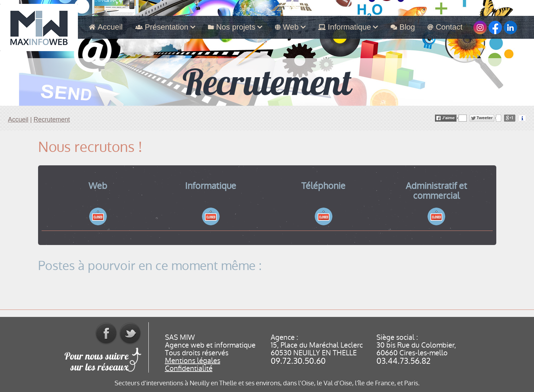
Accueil (106, 27)
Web (290, 27)
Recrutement (52, 120)
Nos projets (235, 27)
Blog (403, 27)
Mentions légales (193, 361)
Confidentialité (189, 368)
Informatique (348, 27)
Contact (445, 27)
